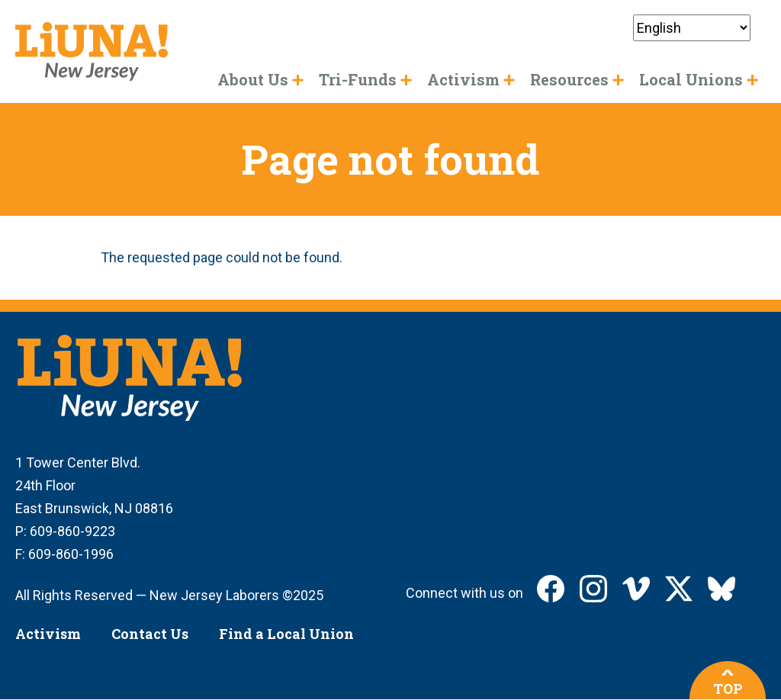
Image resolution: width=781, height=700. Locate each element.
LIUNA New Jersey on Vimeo (636, 589)
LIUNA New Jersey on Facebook (551, 589)
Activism (48, 634)
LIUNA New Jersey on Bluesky (722, 589)
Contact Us (150, 634)
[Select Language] (692, 28)
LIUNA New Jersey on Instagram (593, 589)
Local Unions (691, 79)
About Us (253, 79)
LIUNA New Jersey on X (679, 589)
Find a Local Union (286, 634)
